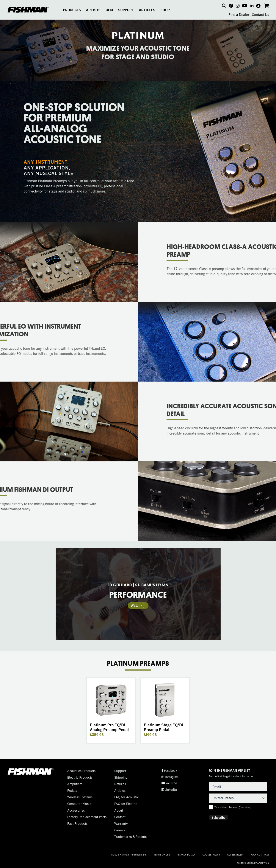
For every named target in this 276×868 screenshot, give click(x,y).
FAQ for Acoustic (127, 797)
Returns (120, 784)
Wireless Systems (80, 797)
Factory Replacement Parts (87, 817)
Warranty (121, 823)
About (119, 810)
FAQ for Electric (126, 804)
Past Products (77, 823)
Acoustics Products (81, 771)
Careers (120, 830)
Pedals (72, 790)
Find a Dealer (239, 14)
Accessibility (235, 854)
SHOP (165, 10)
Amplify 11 (263, 863)
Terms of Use (162, 854)
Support (120, 771)
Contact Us (260, 14)
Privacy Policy (186, 854)
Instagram (170, 777)
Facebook (169, 771)
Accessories (76, 810)
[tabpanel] (138, 594)
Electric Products (80, 777)
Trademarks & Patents (130, 837)
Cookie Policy (211, 854)
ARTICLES (147, 10)
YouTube (169, 783)
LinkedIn (169, 790)
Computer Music (79, 804)
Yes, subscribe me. (233, 807)
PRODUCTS (72, 10)
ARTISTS (93, 10)
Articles (120, 790)
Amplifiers (75, 784)
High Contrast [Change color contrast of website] (260, 855)
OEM (109, 10)
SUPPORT (126, 10)
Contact (120, 817)
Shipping (121, 777)
